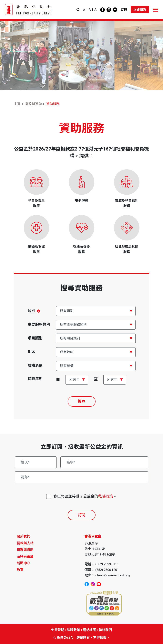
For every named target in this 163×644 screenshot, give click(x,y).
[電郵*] (81, 477)
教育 (20, 570)
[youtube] (115, 10)
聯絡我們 (105, 630)
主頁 (17, 104)
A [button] (84, 10)
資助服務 (53, 104)
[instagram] (109, 10)
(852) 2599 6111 (107, 564)
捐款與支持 (25, 543)
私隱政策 (106, 496)
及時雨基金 (25, 556)
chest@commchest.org (113, 575)
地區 (31, 352)
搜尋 (82, 401)
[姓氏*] (36, 462)
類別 (34, 311)
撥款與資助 (33, 104)
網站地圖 (89, 630)
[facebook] (102, 10)
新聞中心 (24, 563)
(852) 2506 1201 (107, 570)
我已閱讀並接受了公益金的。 (85, 497)
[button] (78, 10)
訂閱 (82, 515)
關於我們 (24, 536)
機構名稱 (35, 366)
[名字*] (104, 462)
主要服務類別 (39, 324)
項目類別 (35, 338)
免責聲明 (58, 630)
